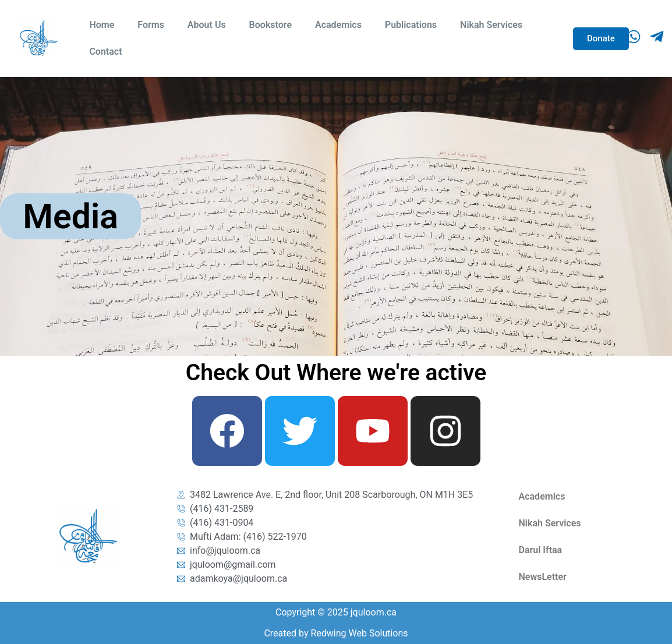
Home (102, 25)
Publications (411, 25)
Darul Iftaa (541, 550)
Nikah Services (491, 25)
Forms (151, 25)
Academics (338, 25)
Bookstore (270, 25)
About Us (207, 25)
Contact (105, 52)
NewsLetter (543, 577)
